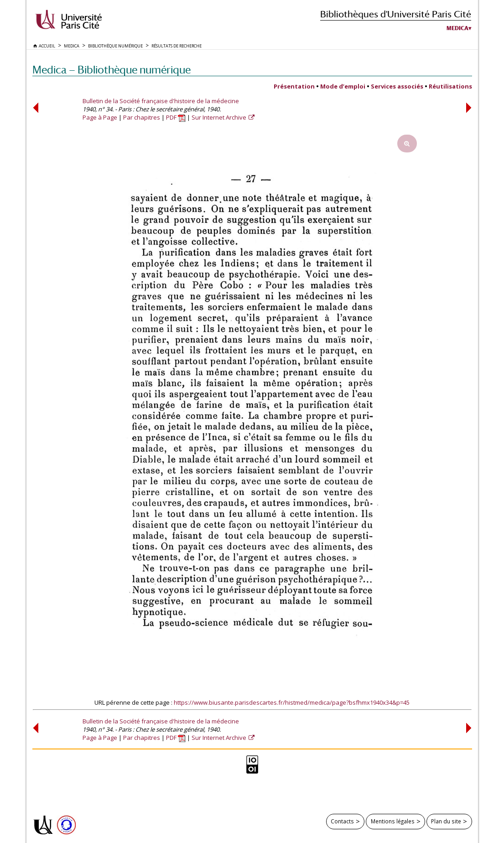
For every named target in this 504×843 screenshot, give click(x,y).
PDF (176, 117)
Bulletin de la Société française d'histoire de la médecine (161, 101)
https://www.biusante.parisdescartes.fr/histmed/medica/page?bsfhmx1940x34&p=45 (292, 702)
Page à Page (100, 117)
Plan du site (446, 821)
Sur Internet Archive (220, 117)
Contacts (342, 821)
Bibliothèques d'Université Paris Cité (396, 14)
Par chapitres (142, 117)
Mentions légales (393, 821)
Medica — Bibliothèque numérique (112, 70)
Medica (457, 28)
